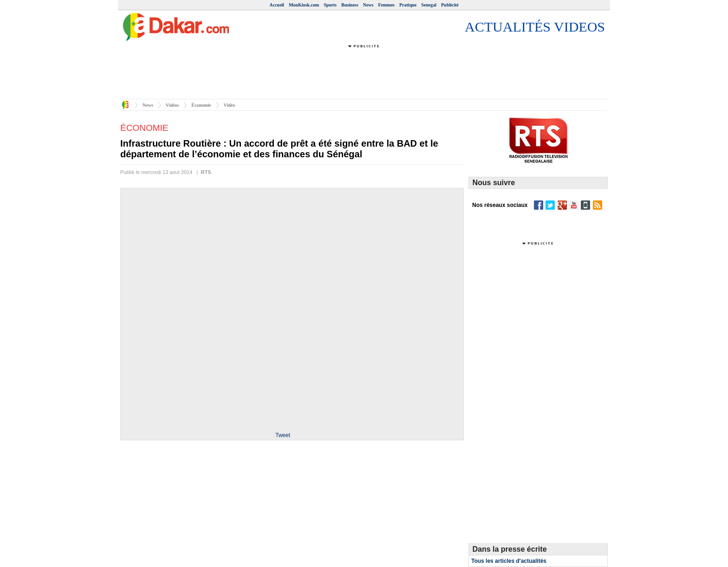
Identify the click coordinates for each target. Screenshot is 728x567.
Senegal (429, 5)
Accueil (277, 5)
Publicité (450, 5)
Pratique (408, 5)
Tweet (283, 435)
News (368, 5)
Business (350, 5)
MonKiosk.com (304, 5)
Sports (330, 5)
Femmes (386, 5)
